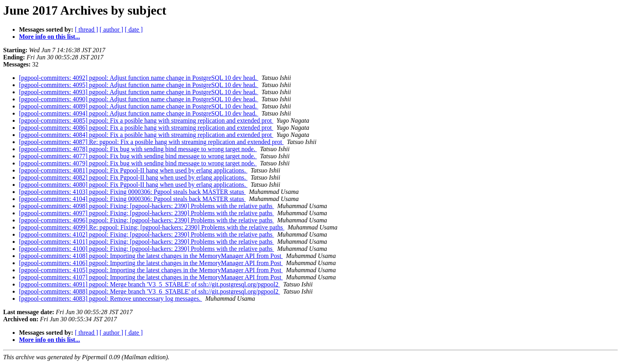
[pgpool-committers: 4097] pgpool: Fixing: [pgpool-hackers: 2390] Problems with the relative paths (147, 213)
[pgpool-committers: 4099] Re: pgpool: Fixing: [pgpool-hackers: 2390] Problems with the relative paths (152, 227)
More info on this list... (50, 37)
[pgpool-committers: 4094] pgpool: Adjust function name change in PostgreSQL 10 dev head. (139, 113)
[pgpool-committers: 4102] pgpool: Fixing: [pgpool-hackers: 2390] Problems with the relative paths (147, 234)
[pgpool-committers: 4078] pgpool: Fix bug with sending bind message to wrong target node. (138, 149)
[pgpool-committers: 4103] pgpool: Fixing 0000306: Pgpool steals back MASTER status (132, 192)
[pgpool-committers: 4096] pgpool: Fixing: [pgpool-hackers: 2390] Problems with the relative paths (147, 220)
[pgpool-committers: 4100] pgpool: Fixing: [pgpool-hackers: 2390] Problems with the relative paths (147, 249)
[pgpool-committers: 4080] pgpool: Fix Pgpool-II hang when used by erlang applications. (133, 185)
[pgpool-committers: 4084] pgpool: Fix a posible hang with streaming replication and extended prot (146, 135)
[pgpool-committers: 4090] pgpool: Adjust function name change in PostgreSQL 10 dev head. (139, 99)
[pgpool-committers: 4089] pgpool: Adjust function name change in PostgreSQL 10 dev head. (139, 106)
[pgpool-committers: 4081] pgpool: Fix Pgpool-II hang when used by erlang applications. (133, 170)
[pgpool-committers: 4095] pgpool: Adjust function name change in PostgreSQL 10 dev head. (139, 85)
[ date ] (134, 29)
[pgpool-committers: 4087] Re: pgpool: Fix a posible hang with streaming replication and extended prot (151, 142)
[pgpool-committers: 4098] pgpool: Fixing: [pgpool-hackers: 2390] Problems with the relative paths (147, 206)
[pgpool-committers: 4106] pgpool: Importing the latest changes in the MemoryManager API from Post (151, 263)
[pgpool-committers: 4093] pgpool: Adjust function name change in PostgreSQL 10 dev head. (139, 92)
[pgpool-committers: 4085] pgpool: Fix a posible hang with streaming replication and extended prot (146, 120)
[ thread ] (87, 29)
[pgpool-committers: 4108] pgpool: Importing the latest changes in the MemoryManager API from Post (151, 256)
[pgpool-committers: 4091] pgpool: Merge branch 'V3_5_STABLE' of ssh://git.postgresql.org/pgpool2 (150, 284)
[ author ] (112, 29)
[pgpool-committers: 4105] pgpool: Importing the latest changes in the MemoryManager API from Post (151, 270)
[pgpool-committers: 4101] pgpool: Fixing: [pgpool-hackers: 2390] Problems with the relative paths (147, 242)
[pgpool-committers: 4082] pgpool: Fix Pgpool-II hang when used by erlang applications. (133, 177)
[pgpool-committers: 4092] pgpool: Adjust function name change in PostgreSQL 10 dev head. (139, 78)
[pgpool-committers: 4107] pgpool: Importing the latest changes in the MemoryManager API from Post (151, 277)
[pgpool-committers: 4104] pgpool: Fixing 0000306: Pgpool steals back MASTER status (132, 199)
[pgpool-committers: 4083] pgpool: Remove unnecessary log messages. (110, 299)
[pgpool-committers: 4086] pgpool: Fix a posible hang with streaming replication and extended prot (146, 128)
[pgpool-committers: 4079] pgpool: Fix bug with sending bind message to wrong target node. (138, 163)
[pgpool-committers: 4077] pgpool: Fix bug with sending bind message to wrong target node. (138, 156)
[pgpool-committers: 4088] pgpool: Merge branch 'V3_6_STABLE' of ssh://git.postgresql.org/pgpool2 (150, 291)
